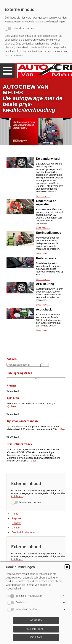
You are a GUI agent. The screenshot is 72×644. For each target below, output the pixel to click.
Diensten (16, 523)
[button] (67, 567)
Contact (16, 528)
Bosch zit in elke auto (23, 532)
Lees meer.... (43, 196)
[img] (36, 132)
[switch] (19, 28)
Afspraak (16, 518)
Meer (14, 406)
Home (15, 514)
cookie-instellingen (54, 22)
